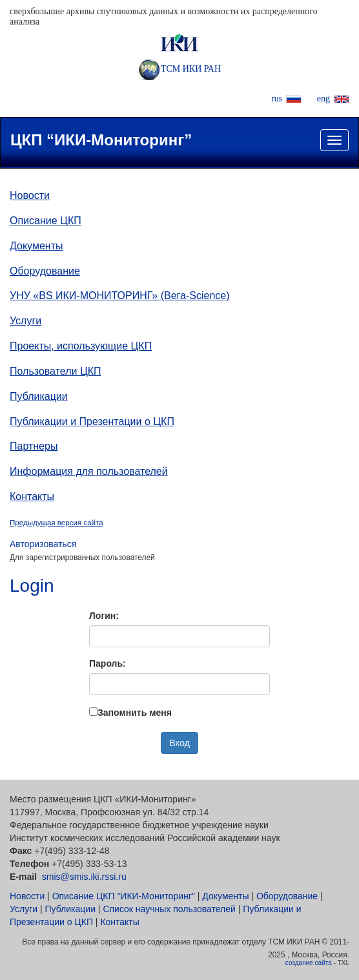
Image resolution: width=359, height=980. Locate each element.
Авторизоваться (43, 544)
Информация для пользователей (89, 471)
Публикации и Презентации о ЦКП (92, 422)
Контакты (32, 496)
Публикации (39, 396)
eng (323, 99)
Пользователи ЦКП (56, 371)
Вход (179, 743)
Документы (36, 246)
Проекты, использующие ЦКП (81, 346)
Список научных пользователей (169, 909)
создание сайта (309, 963)
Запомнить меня (135, 713)
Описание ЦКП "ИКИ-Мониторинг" (124, 896)
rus (277, 99)
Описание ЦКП (46, 221)
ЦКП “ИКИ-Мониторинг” (101, 140)
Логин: (104, 616)
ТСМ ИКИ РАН (179, 69)
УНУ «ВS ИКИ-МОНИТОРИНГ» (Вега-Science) (120, 296)
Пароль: (108, 663)
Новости (30, 195)
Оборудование (45, 271)
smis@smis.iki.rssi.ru (84, 877)
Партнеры (34, 446)
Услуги (26, 321)
